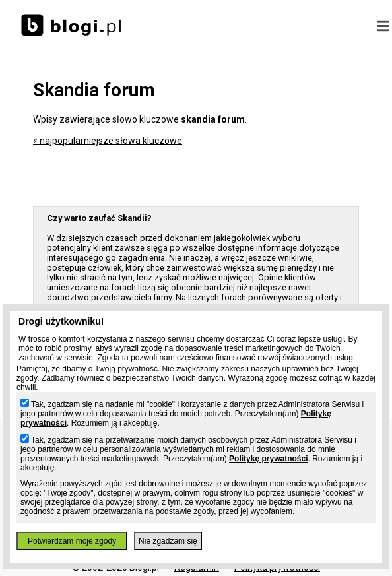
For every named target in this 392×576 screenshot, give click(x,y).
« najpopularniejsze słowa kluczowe (108, 141)
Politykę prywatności (268, 459)
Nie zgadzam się (168, 541)
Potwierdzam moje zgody (72, 541)
